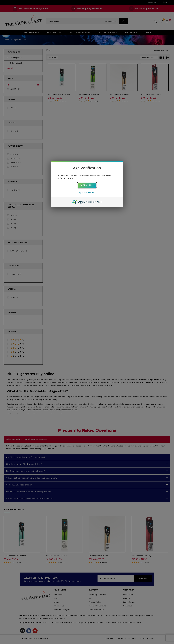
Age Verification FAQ (87, 193)
